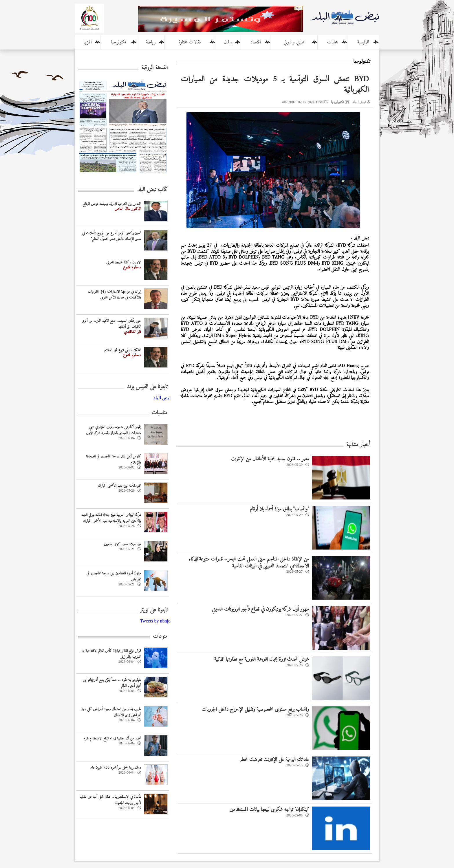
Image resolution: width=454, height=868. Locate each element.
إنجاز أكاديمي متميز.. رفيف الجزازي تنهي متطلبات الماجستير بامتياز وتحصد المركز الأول (113, 430)
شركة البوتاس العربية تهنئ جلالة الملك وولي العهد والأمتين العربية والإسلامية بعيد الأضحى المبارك (111, 518)
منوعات (160, 637)
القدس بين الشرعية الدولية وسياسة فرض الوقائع (112, 204)
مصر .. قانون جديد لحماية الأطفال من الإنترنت (270, 459)
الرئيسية (363, 42)
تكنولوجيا (119, 42)
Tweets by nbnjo (155, 621)
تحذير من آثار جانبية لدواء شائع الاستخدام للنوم (112, 738)
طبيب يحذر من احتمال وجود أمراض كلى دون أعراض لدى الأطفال (111, 712)
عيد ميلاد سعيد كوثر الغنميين (122, 544)
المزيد (88, 42)
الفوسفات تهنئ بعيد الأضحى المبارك (120, 486)
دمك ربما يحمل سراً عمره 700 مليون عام (116, 768)
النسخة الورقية (154, 68)
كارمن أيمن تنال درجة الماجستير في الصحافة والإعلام (113, 459)
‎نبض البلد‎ (162, 398)
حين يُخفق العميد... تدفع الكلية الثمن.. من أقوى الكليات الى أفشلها (111, 324)
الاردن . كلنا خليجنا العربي (124, 262)
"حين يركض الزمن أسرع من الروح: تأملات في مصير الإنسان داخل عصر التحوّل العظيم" (112, 236)
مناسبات (160, 413)
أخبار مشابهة (358, 445)
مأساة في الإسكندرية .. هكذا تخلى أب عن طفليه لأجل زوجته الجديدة (110, 800)
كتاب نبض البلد (152, 190)
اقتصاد (256, 42)
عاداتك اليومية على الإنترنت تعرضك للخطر (274, 760)
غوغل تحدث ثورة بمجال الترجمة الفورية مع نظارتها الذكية (262, 659)
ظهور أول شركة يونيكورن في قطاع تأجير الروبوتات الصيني (260, 609)
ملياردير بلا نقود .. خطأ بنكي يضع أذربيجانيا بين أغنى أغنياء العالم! (112, 683)
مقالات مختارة (190, 42)
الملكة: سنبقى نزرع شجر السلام (123, 350)
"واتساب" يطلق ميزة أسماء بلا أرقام (279, 509)
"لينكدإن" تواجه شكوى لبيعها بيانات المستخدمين (269, 810)
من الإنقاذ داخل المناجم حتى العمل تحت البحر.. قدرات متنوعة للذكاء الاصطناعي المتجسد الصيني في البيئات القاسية (249, 563)
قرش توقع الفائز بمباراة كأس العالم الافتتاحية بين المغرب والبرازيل (111, 654)
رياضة (151, 42)
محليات (332, 42)
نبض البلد (359, 102)
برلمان (228, 42)
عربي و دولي (294, 42)
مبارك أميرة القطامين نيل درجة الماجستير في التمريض (114, 576)
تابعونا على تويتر (154, 610)
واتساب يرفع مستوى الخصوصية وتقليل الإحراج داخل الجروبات (255, 709)
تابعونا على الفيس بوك (147, 387)
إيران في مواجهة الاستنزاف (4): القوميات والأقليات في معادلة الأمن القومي (114, 295)
